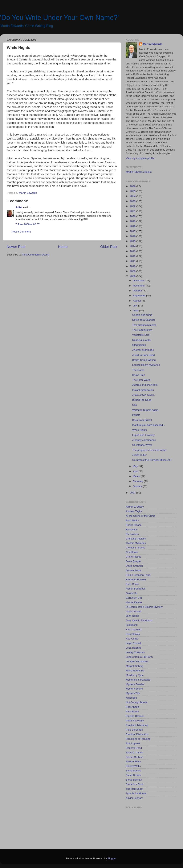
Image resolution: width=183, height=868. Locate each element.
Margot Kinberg (135, 666)
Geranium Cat (134, 598)
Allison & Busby (135, 507)
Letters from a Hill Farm (139, 657)
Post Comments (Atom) (36, 255)
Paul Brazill (132, 711)
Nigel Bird (131, 698)
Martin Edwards (153, 44)
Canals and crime (142, 315)
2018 (133, 226)
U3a (135, 405)
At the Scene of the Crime (141, 516)
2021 (133, 211)
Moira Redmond (135, 671)
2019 (133, 221)
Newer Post (16, 247)
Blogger (112, 858)
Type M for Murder (136, 793)
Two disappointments (144, 325)
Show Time (139, 375)
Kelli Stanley (133, 634)
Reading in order (142, 340)
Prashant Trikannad (137, 725)
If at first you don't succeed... (149, 425)
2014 (133, 246)
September (140, 296)
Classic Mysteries (136, 543)
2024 (133, 196)
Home (63, 247)
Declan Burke (134, 570)
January (138, 486)
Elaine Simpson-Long (138, 575)
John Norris (132, 616)
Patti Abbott (132, 707)
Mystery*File (133, 693)
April (136, 471)
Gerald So (132, 593)
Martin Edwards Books (139, 172)
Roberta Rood (134, 748)
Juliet (19, 207)
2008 (133, 276)
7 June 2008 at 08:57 (28, 224)
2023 (133, 201)
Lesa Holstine (134, 648)
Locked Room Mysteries (146, 365)
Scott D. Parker (135, 753)
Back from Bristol (142, 420)
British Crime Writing (144, 360)
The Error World (141, 380)
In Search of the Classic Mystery (144, 607)
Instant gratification (143, 390)
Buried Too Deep (142, 400)
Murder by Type (135, 675)
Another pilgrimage (143, 350)
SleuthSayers (133, 771)
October (138, 291)
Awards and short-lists (145, 385)
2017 (133, 231)
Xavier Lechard (134, 798)
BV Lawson (132, 534)
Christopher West (142, 445)
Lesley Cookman (135, 652)
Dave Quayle (133, 561)
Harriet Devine (134, 602)
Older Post (109, 247)
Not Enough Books (137, 702)
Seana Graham (135, 757)
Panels (136, 415)
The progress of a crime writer (149, 450)
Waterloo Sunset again (145, 410)
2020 (133, 216)
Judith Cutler (140, 455)
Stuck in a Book (135, 784)
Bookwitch (132, 530)
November (139, 286)
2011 (133, 261)
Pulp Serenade (134, 730)
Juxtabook (132, 625)
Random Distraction (137, 734)
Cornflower (132, 552)
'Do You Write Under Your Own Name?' (59, 18)
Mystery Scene (134, 689)
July (136, 306)
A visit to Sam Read (144, 355)
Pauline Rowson (135, 716)
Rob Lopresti (133, 743)
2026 (133, 186)
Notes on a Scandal (144, 320)
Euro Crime (132, 584)
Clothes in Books (135, 548)
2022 (133, 206)
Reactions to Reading (138, 739)
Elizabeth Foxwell (136, 580)
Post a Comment (21, 232)
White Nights (140, 430)
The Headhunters (142, 330)
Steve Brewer (134, 775)
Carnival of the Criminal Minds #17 (152, 460)
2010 (133, 266)
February (138, 481)
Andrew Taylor (134, 511)
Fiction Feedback (136, 589)
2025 (133, 191)
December (139, 280)
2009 (133, 271)
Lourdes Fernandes (137, 661)
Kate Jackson (134, 630)
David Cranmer (134, 566)
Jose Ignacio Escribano (139, 620)
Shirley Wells (133, 766)
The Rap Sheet (134, 789)
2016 (133, 236)
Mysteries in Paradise (138, 680)
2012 (133, 256)
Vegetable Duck (141, 335)
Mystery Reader (135, 684)
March (137, 476)
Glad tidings (139, 345)
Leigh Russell (134, 643)
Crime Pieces (133, 557)
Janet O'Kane (134, 611)
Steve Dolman (134, 780)
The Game (138, 370)
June (136, 311)
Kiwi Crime (132, 639)
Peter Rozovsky (135, 721)
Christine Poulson (136, 539)
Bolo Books (132, 520)
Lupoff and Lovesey (144, 435)
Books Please (134, 525)
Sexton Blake (133, 761)
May (136, 466)
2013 (133, 251)
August (137, 301)
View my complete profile (140, 158)
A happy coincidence (144, 440)
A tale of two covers (143, 395)
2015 (133, 241)
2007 (133, 493)
